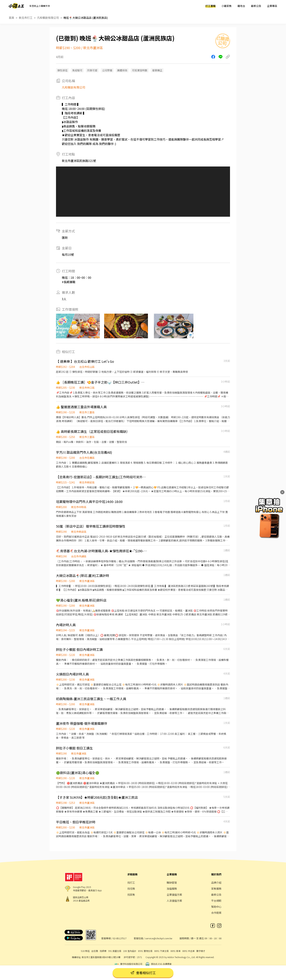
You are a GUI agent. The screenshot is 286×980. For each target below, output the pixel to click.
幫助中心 (216, 907)
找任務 (131, 889)
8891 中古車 (189, 951)
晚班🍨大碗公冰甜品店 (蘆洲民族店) (86, 18)
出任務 (95, 951)
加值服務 (172, 889)
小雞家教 (227, 6)
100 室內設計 (130, 951)
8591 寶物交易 (145, 951)
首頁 (11, 18)
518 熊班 (85, 951)
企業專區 (272, 6)
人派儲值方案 (174, 901)
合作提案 (216, 913)
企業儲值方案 (174, 895)
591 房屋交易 (115, 951)
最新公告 (256, 6)
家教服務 (216, 889)
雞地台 (241, 6)
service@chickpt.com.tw (159, 938)
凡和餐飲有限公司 (48, 18)
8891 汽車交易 (162, 951)
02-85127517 (120, 938)
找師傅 (103, 951)
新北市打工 (26, 18)
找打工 (131, 883)
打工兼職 (210, 6)
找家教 (131, 895)
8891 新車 (176, 951)
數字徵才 (201, 951)
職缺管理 (172, 883)
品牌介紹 (216, 883)
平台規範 (216, 901)
